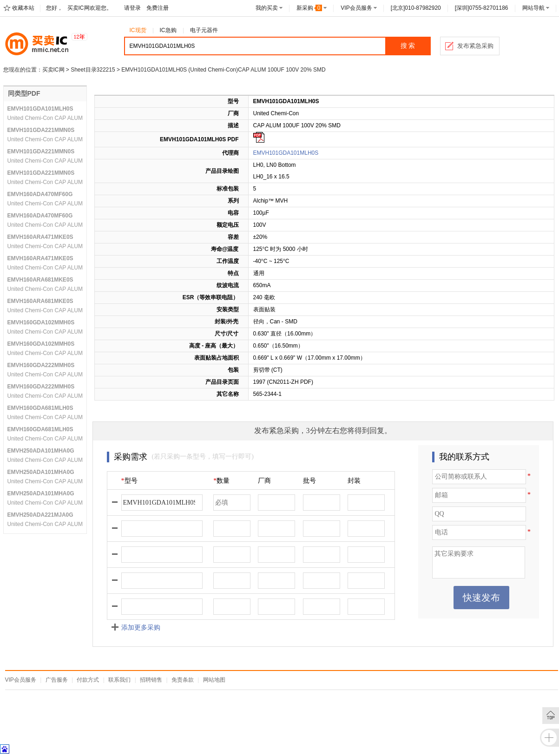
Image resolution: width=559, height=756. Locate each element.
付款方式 (88, 680)
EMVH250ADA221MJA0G (40, 515)
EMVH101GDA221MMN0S (41, 130)
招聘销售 (151, 680)
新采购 (309, 8)
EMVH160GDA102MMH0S (41, 322)
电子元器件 (204, 30)
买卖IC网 (53, 70)
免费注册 (158, 8)
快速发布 (481, 598)
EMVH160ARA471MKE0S (40, 237)
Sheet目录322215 (93, 70)
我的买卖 (267, 8)
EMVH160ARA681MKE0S (40, 280)
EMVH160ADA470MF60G (40, 194)
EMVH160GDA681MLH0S (40, 408)
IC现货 (138, 30)
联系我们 (119, 680)
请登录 (132, 8)
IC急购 (168, 30)
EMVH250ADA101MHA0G (41, 451)
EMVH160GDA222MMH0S (41, 365)
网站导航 (533, 8)
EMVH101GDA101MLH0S (286, 153)
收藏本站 (23, 8)
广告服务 (57, 680)
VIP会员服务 (356, 8)
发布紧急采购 (475, 46)
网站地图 (214, 680)
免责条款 (183, 680)
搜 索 (408, 46)
